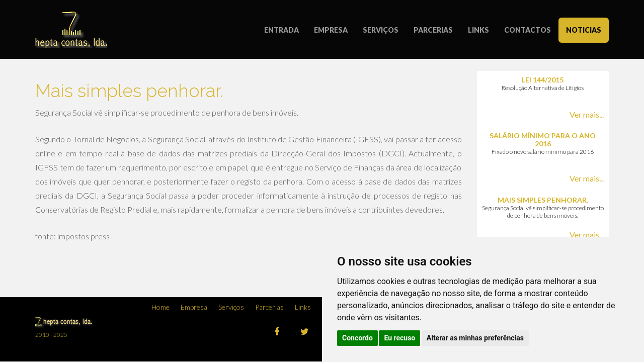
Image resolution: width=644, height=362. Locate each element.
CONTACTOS (528, 30)
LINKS (478, 30)
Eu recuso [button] (399, 338)
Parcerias (269, 307)
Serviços (231, 307)
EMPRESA (331, 30)
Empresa (194, 307)
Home (160, 307)
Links (303, 307)
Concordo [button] (357, 338)
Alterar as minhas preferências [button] (475, 338)
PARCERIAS (433, 30)
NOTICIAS (584, 30)
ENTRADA (281, 30)
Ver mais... (587, 114)
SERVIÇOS (381, 30)
